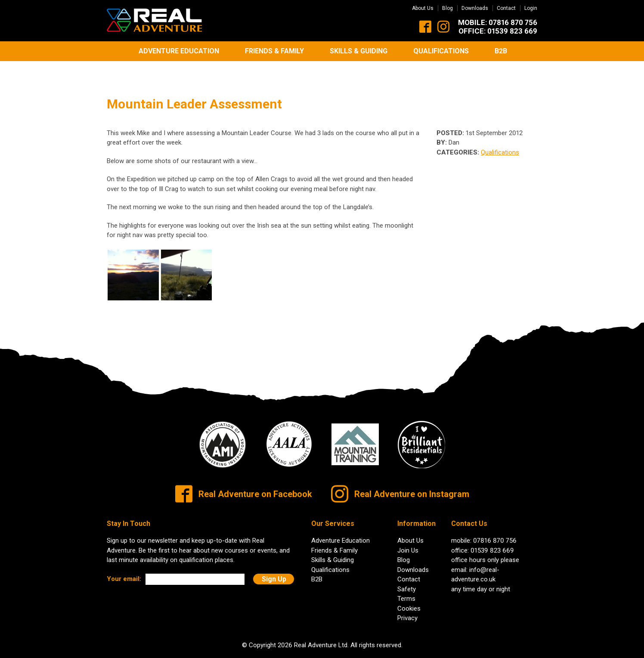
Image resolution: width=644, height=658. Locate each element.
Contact (506, 8)
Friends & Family (274, 51)
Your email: (124, 562)
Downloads (475, 8)
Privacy (407, 600)
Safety (407, 572)
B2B (501, 51)
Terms (406, 581)
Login (531, 8)
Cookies (409, 591)
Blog (447, 8)
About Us (423, 8)
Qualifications (441, 51)
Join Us (408, 533)
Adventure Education (179, 51)
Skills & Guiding (359, 51)
